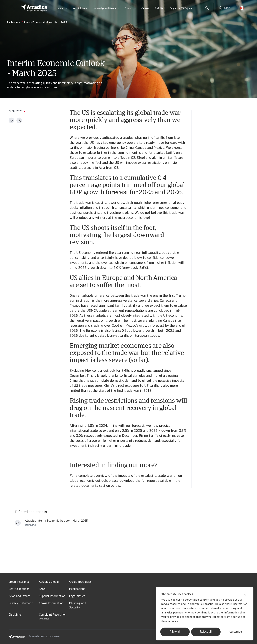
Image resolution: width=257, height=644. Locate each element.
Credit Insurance (19, 582)
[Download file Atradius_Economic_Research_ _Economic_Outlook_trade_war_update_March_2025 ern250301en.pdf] (18, 523)
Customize (236, 632)
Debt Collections (19, 589)
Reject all (206, 632)
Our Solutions (80, 8)
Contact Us (130, 8)
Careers (145, 8)
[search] (207, 8)
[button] (15, 8)
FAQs (42, 589)
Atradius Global (49, 582)
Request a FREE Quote (181, 8)
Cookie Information (51, 603)
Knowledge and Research (106, 8)
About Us (63, 8)
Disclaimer (15, 615)
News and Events (19, 596)
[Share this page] (11, 120)
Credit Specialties (80, 582)
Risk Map (160, 8)
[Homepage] (34, 8)
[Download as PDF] (19, 120)
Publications (77, 589)
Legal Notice (77, 596)
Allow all (175, 632)
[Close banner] (245, 596)
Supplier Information (52, 596)
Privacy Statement (21, 603)
